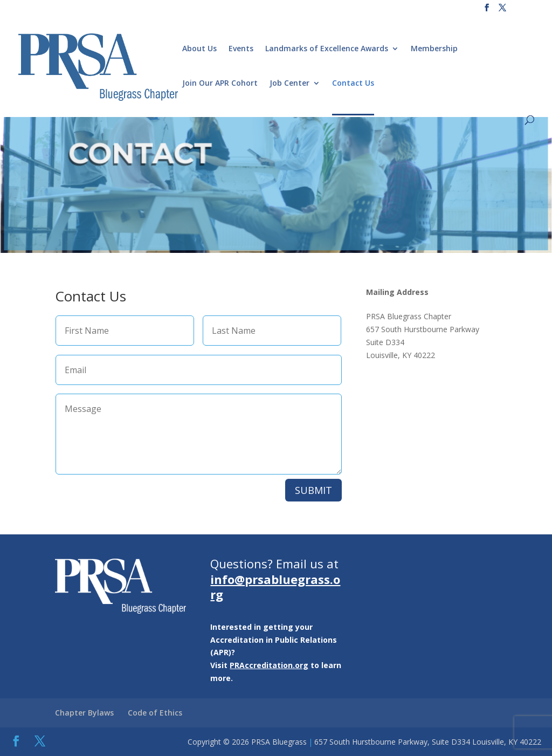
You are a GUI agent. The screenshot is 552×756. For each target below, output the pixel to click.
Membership (434, 49)
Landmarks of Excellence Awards (327, 49)
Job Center (289, 84)
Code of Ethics (155, 713)
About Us (199, 49)
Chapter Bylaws (84, 713)
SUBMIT (313, 490)
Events (241, 49)
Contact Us (353, 84)
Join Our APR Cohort (220, 84)
